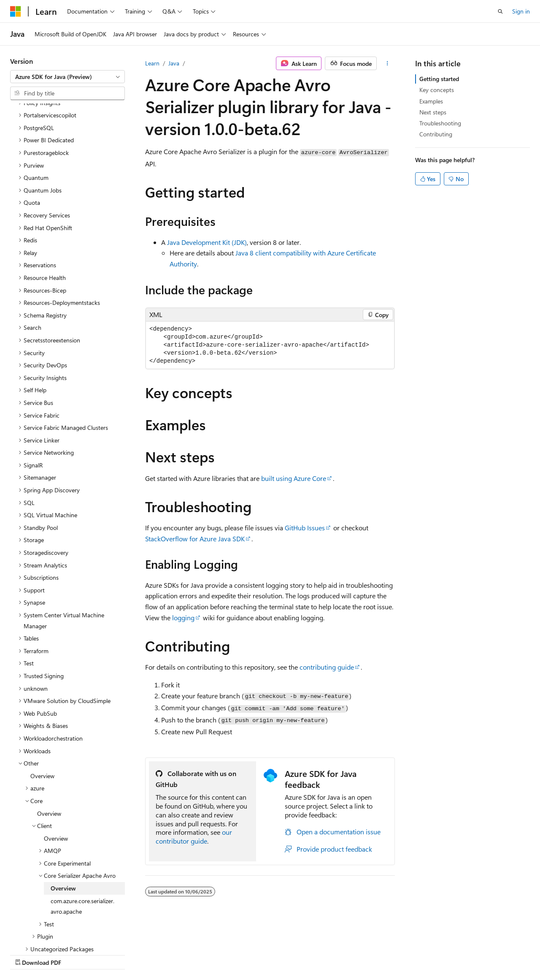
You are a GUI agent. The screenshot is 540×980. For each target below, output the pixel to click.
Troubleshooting (440, 123)
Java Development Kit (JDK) (207, 242)
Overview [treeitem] (42, 702)
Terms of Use (226, 954)
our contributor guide (194, 836)
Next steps (433, 112)
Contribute (151, 954)
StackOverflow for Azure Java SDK (195, 539)
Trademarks (268, 954)
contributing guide (327, 667)
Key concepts (437, 90)
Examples (431, 101)
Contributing (436, 134)
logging (183, 618)
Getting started (439, 79)
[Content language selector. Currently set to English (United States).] (49, 934)
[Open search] (500, 11)
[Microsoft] (16, 11)
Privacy (184, 954)
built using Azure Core (294, 478)
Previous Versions (77, 954)
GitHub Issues (305, 528)
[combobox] (67, 77)
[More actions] (387, 63)
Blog (115, 954)
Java (174, 63)
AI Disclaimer (27, 954)
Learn (152, 63)
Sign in (521, 11)
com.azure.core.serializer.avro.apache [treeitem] (82, 833)
